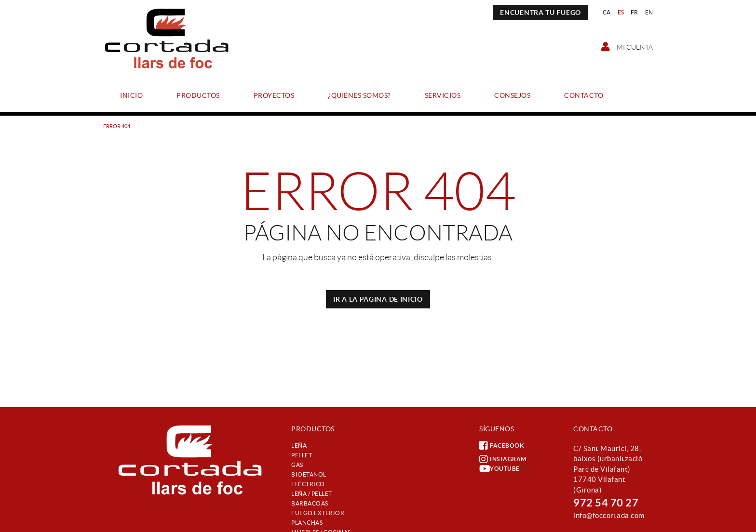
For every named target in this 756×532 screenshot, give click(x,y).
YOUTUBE (499, 469)
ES (621, 12)
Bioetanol (309, 474)
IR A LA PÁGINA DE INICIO (378, 299)
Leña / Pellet (312, 494)
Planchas (307, 523)
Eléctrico (308, 484)
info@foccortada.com (609, 515)
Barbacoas (310, 503)
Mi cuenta (627, 47)
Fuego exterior (318, 513)
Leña (299, 446)
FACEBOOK (501, 446)
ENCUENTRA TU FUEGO (540, 13)
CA (607, 12)
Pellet (302, 455)
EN (649, 12)
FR (634, 12)
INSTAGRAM (503, 459)
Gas (297, 465)
